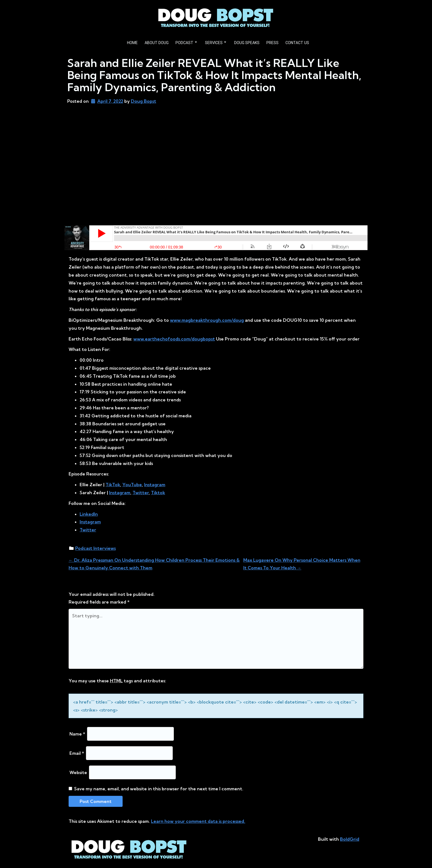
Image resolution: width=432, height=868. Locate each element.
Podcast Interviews (95, 548)
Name (77, 734)
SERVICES (216, 43)
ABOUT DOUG (157, 43)
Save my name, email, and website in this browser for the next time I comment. (159, 789)
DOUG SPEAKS (247, 43)
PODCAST (186, 43)
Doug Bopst (144, 101)
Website (78, 772)
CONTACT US (297, 43)
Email (77, 753)
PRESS (272, 43)
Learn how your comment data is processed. (198, 821)
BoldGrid (350, 839)
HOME (132, 43)
